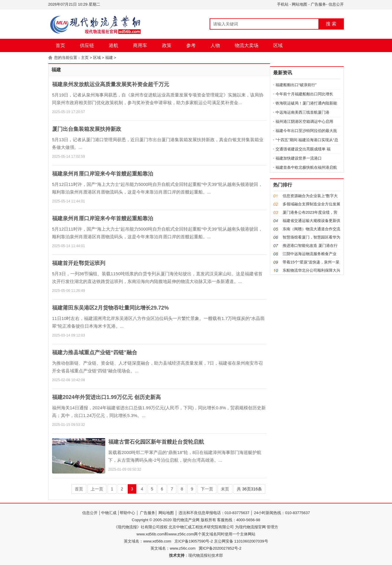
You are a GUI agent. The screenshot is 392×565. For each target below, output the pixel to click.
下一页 (207, 489)
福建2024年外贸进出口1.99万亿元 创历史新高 (106, 397)
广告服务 (318, 4)
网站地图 (299, 4)
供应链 (87, 45)
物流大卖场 (247, 45)
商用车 (140, 45)
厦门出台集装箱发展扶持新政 (87, 129)
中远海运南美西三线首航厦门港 (302, 112)
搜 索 (331, 24)
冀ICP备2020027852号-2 (220, 548)
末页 (225, 489)
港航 (114, 45)
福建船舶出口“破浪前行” (296, 85)
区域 (278, 45)
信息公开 (336, 4)
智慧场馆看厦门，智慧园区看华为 (311, 237)
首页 (60, 45)
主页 (85, 58)
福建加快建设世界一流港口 (299, 158)
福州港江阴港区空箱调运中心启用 (304, 121)
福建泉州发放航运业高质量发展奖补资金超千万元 (111, 84)
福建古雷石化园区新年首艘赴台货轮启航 (156, 442)
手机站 (283, 4)
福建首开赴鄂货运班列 (79, 263)
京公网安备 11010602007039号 (240, 541)
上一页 (97, 489)
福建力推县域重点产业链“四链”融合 (95, 352)
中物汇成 (109, 513)
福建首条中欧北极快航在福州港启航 (306, 167)
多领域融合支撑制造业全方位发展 (311, 204)
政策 (167, 45)
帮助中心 (127, 513)
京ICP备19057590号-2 (194, 541)
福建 (109, 58)
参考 (191, 45)
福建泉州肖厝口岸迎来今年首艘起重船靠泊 (103, 174)
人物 (215, 45)
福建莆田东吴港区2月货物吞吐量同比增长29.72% (110, 308)
